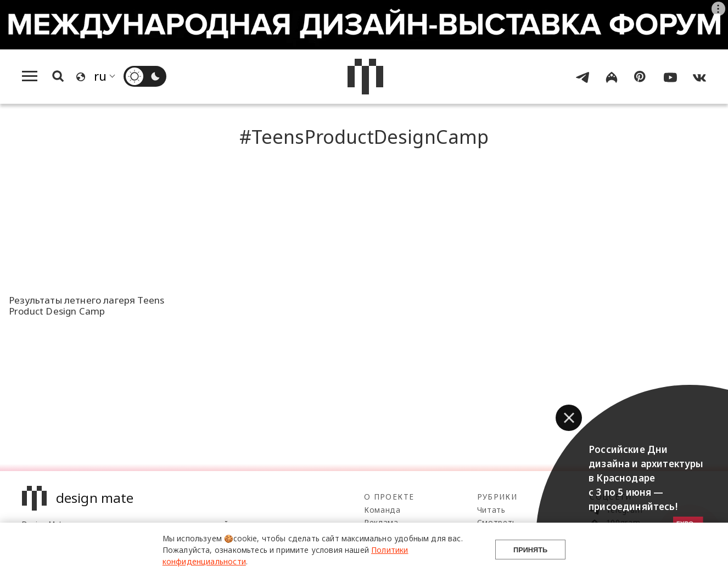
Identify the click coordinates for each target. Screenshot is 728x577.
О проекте (389, 497)
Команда (382, 510)
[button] (569, 418)
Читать (491, 510)
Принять (530, 550)
